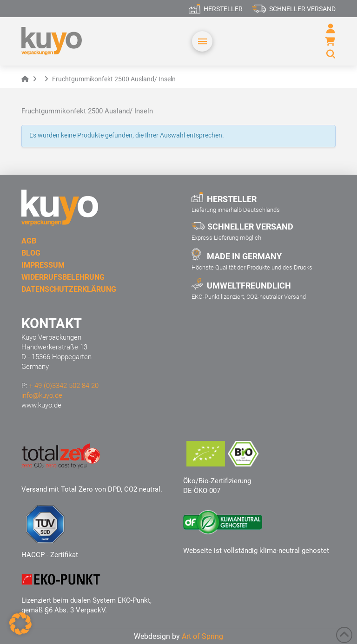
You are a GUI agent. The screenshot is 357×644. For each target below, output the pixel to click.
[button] (202, 41)
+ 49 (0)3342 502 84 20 (64, 386)
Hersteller (223, 9)
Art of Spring (202, 636)
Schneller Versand (302, 9)
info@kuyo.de (42, 395)
